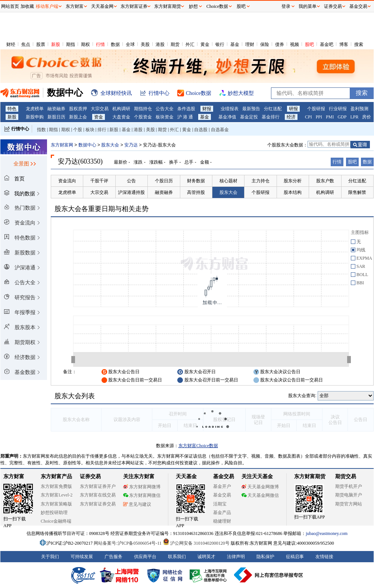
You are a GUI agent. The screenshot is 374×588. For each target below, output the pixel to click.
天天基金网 (102, 6)
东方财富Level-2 (57, 495)
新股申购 (35, 117)
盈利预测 (359, 109)
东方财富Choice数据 (198, 446)
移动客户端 (47, 6)
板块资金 (165, 117)
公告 (131, 181)
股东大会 (110, 145)
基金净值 (227, 117)
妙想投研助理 (54, 513)
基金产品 (222, 513)
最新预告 (251, 109)
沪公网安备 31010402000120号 (196, 543)
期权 (85, 44)
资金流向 (67, 181)
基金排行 (271, 117)
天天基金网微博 (260, 487)
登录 (286, 6)
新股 (56, 44)
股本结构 (293, 192)
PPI (319, 117)
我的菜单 (308, 6)
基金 (235, 44)
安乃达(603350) (80, 161)
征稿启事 (295, 557)
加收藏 (27, 6)
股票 (41, 44)
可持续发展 (82, 557)
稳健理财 (222, 521)
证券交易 (333, 6)
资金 (99, 117)
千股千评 (99, 181)
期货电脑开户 (349, 495)
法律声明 (236, 557)
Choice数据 (217, 6)
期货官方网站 (349, 504)
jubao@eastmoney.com (327, 533)
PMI (330, 117)
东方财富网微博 (142, 487)
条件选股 (186, 109)
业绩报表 (230, 109)
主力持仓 (261, 181)
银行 (220, 44)
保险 (265, 44)
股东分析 (293, 181)
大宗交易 (100, 109)
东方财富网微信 (142, 495)
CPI (308, 117)
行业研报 (338, 109)
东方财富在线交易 (98, 495)
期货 (175, 44)
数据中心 (87, 145)
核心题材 (228, 181)
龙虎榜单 (35, 109)
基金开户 (222, 486)
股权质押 (78, 109)
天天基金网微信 (260, 495)
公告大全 (165, 109)
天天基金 (186, 476)
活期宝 (220, 504)
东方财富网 (62, 145)
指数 (41, 130)
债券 (280, 44)
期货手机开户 (349, 486)
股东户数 (325, 181)
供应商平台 (145, 557)
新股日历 (56, 117)
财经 (11, 44)
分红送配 (273, 109)
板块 (90, 130)
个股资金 (143, 117)
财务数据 (196, 181)
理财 (250, 44)
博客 (344, 44)
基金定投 (249, 117)
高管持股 (196, 192)
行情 (100, 44)
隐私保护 (265, 557)
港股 (160, 44)
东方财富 (14, 476)
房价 (367, 117)
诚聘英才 (206, 557)
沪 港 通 (185, 117)
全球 (130, 44)
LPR (354, 117)
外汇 (190, 44)
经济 (291, 117)
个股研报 (316, 109)
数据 (115, 44)
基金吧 (327, 44)
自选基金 (220, 130)
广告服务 (113, 557)
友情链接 (324, 557)
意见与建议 (137, 504)
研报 (293, 109)
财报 (207, 109)
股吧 (309, 44)
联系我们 (177, 557)
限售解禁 (357, 192)
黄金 (205, 44)
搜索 (359, 44)
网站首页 (10, 6)
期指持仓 (143, 109)
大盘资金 (121, 117)
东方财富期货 (310, 476)
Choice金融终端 (56, 521)
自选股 (201, 130)
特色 (12, 109)
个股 (78, 130)
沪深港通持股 (131, 192)
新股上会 (78, 117)
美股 (145, 44)
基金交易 (222, 495)
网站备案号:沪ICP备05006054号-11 (128, 543)
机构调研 (121, 109)
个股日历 (164, 181)
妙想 (193, 6)
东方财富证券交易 (98, 504)
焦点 (26, 44)
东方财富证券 (134, 6)
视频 (294, 44)
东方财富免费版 (56, 486)
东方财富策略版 (56, 504)
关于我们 (50, 557)
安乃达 (131, 145)
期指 (71, 44)
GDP (342, 117)
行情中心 (20, 129)
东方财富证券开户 (98, 486)
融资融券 (56, 109)
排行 (102, 130)
